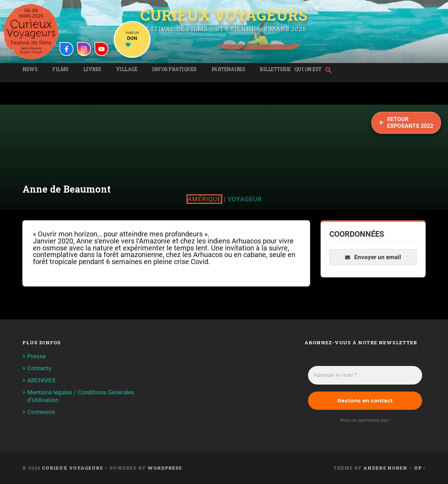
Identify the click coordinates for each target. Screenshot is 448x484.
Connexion (41, 412)
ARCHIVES (41, 380)
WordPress (164, 468)
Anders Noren (385, 468)
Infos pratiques (174, 69)
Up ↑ (420, 468)
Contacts (39, 368)
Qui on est (308, 69)
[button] (330, 71)
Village (127, 69)
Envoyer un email (373, 257)
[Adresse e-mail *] (365, 375)
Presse (37, 356)
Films (60, 69)
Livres (92, 69)
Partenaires (228, 69)
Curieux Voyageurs (224, 15)
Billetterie (275, 69)
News (30, 69)
